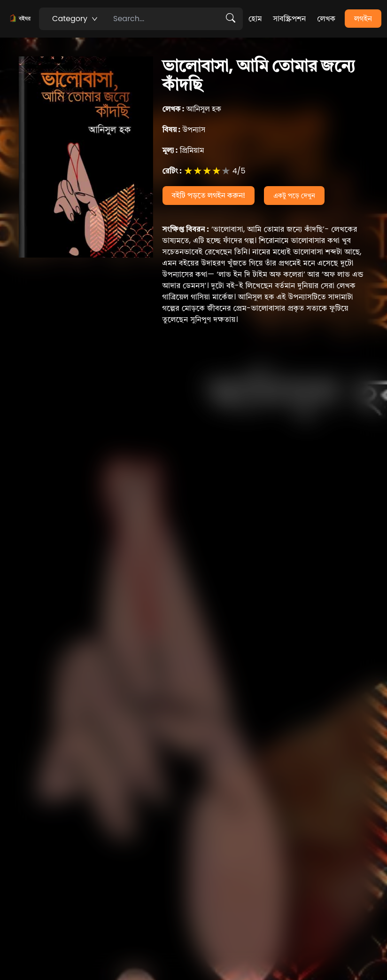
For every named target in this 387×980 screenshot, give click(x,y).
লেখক (326, 19)
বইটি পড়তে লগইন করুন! (209, 195)
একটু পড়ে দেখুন (294, 196)
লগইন (363, 19)
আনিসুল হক (192, 109)
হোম (255, 19)
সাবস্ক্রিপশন (289, 19)
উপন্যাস (184, 129)
